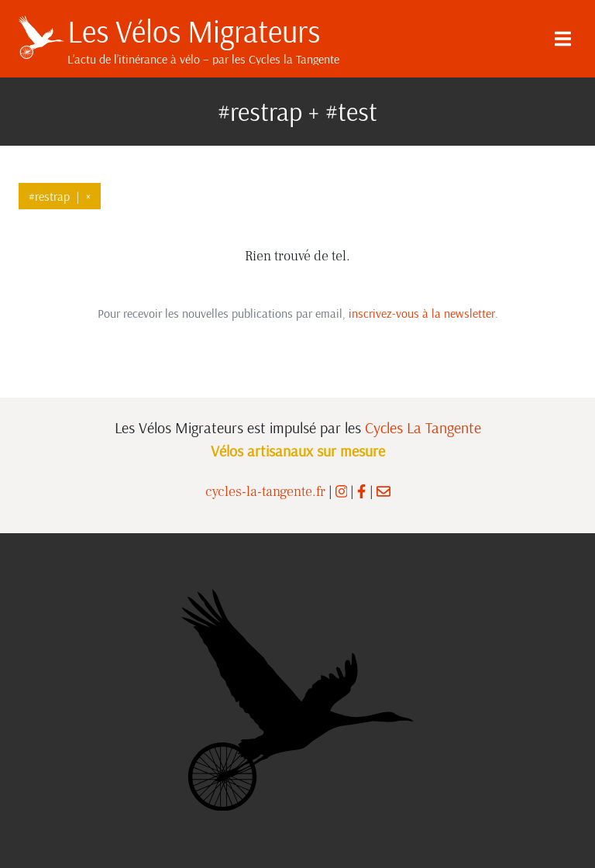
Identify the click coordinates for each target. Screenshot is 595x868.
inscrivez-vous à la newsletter (422, 313)
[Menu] (562, 39)
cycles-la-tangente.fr (265, 492)
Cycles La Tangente (423, 427)
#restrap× (60, 196)
